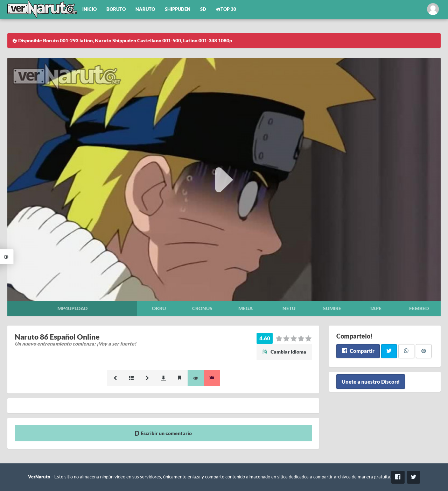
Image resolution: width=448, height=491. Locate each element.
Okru (159, 308)
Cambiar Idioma (284, 352)
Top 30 (226, 9)
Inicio (89, 9)
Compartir (358, 351)
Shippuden (178, 9)
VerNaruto (39, 477)
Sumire (332, 308)
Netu (289, 308)
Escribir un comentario (163, 433)
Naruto (145, 9)
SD (203, 9)
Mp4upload (72, 308)
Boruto (116, 9)
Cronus (202, 308)
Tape (376, 308)
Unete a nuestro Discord (371, 382)
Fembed (419, 308)
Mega (246, 308)
